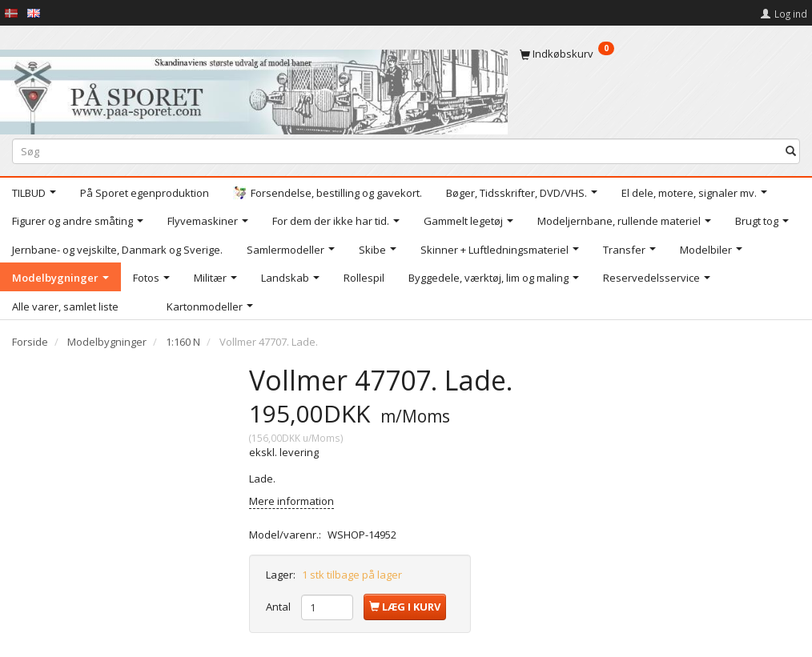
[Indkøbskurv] (660, 54)
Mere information (291, 501)
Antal (279, 607)
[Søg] (791, 151)
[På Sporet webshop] (254, 88)
